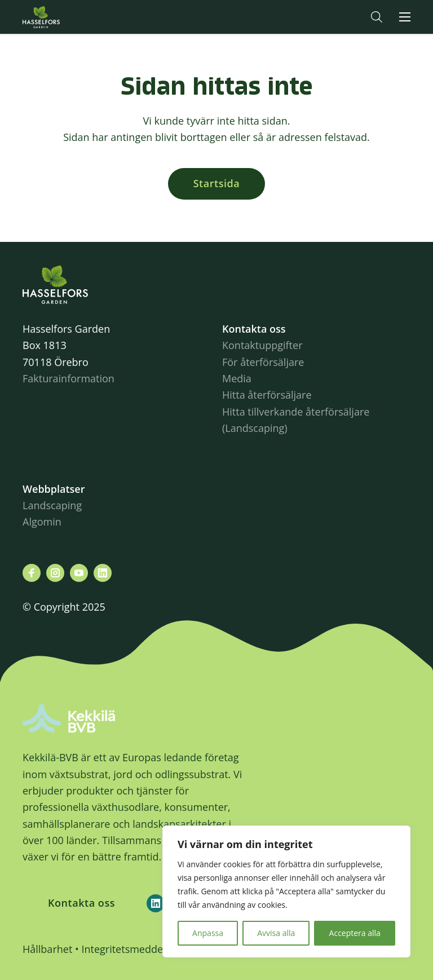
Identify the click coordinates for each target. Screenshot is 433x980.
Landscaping (52, 505)
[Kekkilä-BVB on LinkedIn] (156, 903)
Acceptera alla (355, 933)
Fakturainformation (69, 378)
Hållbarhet (47, 949)
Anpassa (208, 933)
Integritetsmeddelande (135, 949)
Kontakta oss (81, 903)
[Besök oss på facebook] (32, 573)
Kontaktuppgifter (262, 345)
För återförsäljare (263, 362)
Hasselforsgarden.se (59, 17)
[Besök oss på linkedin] (103, 573)
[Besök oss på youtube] (79, 573)
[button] (377, 17)
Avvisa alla (276, 933)
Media (237, 378)
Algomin (42, 522)
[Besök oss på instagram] (55, 573)
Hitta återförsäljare (267, 395)
